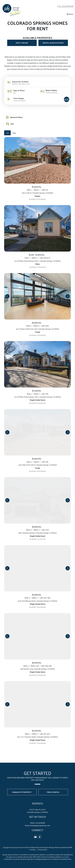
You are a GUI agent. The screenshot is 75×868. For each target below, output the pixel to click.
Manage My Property (22, 792)
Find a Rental (53, 792)
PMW (70, 847)
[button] (35, 837)
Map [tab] (14, 133)
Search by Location (20, 82)
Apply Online (22, 43)
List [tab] (7, 133)
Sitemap (33, 850)
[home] (12, 10)
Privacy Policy (43, 850)
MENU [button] (70, 14)
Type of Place (19, 90)
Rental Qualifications (53, 43)
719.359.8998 (64, 6)
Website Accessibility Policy (62, 859)
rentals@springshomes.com (40, 825)
